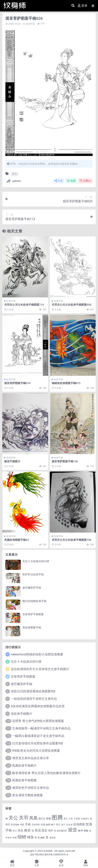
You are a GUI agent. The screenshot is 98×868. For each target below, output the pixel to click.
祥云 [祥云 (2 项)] (58, 824)
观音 (15, 174)
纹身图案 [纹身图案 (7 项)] (79, 824)
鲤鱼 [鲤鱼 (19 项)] (31, 837)
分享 (59, 181)
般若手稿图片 (12, 461)
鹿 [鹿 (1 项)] (39, 838)
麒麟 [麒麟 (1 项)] (42, 838)
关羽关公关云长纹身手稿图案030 (71, 305)
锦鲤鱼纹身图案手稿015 (66, 383)
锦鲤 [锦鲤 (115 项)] (22, 837)
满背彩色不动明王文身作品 (31, 788)
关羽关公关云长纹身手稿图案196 (71, 540)
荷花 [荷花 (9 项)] (38, 830)
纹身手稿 (30, 24)
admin (13, 181)
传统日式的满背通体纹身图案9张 (33, 691)
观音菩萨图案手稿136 (65, 461)
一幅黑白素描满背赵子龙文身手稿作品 (38, 736)
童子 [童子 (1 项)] (63, 825)
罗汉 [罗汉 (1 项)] (15, 831)
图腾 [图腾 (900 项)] (57, 817)
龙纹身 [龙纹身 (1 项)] (52, 838)
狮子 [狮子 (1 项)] (53, 825)
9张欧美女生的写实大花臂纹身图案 (36, 751)
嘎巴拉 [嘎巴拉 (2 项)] (42, 818)
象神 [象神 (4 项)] (81, 830)
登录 (83, 6)
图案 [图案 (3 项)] (49, 818)
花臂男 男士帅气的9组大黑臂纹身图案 (38, 721)
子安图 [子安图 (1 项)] (77, 819)
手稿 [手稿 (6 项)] (28, 824)
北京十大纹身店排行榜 (36, 561)
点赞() (85, 181)
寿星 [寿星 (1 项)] (22, 825)
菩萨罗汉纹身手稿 (33, 574)
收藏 (71, 181)
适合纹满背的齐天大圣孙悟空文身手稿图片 (40, 669)
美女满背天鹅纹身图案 (27, 795)
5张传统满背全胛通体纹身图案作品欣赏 (38, 706)
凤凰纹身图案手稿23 (17, 540)
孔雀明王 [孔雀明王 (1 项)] (85, 819)
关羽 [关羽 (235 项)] (24, 817)
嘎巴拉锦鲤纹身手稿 (34, 601)
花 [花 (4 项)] (33, 830)
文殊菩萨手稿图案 (33, 614)
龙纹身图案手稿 (32, 627)
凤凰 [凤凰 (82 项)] (33, 818)
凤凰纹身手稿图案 (24, 780)
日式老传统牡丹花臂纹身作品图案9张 (38, 743)
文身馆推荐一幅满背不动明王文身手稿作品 (41, 728)
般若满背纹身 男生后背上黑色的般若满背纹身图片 (46, 773)
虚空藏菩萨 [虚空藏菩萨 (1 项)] (62, 831)
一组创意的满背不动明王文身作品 (34, 699)
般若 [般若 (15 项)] (27, 830)
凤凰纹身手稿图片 (24, 765)
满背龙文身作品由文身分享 (31, 758)
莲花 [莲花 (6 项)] (44, 830)
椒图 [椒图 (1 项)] (48, 825)
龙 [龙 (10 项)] (47, 837)
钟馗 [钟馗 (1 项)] (15, 838)
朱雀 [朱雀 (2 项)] (43, 824)
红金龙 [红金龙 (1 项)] (69, 825)
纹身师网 (48, 851)
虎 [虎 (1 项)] (55, 831)
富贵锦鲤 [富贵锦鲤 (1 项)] (15, 825)
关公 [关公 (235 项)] (13, 817)
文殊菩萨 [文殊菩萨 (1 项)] (36, 825)
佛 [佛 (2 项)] (7, 818)
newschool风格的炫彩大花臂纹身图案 (37, 654)
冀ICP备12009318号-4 (56, 855)
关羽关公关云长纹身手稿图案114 (24, 305)
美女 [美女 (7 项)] (21, 830)
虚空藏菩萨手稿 (32, 588)
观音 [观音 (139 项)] (73, 830)
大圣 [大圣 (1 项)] (71, 819)
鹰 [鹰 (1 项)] (36, 838)
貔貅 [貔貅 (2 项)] (86, 830)
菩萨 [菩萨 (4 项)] (51, 830)
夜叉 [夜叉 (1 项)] (66, 819)
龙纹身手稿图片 (22, 714)
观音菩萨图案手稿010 (17, 383)
